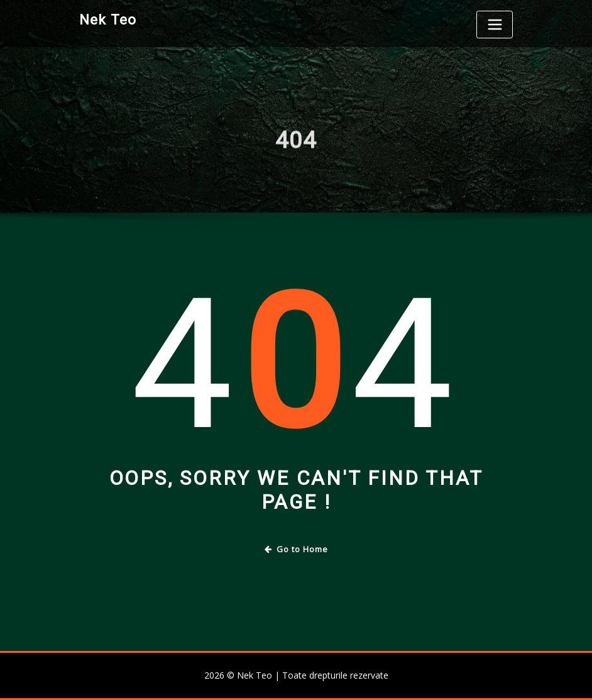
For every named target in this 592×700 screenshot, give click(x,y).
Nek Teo (108, 19)
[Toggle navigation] (495, 25)
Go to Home (296, 549)
